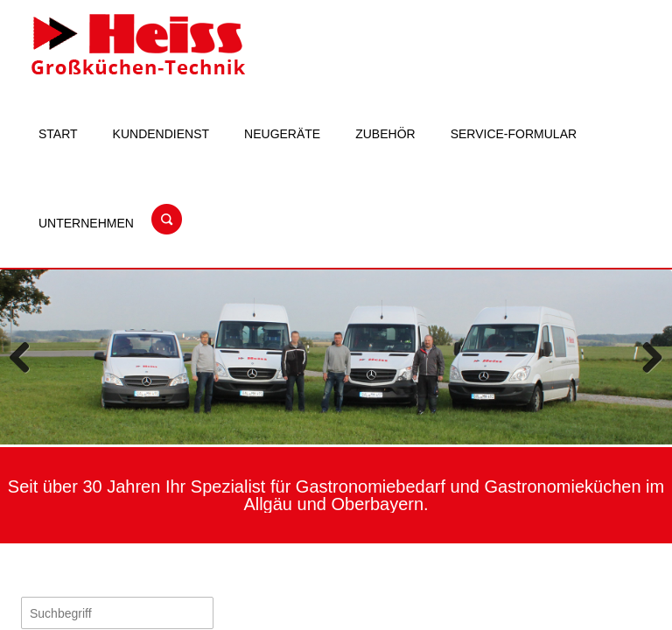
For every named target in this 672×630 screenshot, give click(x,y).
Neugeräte (282, 134)
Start (58, 134)
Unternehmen (86, 223)
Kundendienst (161, 134)
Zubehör (385, 134)
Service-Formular (514, 134)
